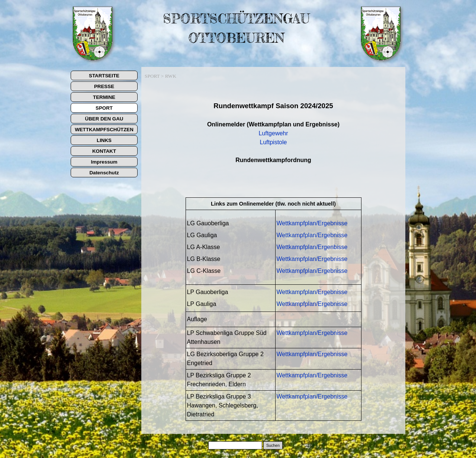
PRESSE (104, 86)
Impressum (104, 162)
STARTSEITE (104, 76)
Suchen (273, 445)
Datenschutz (104, 173)
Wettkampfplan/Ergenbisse (312, 247)
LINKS (104, 140)
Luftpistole (274, 142)
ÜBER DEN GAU (104, 119)
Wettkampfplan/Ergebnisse (312, 223)
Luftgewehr (273, 133)
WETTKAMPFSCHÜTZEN (104, 130)
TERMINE (104, 97)
